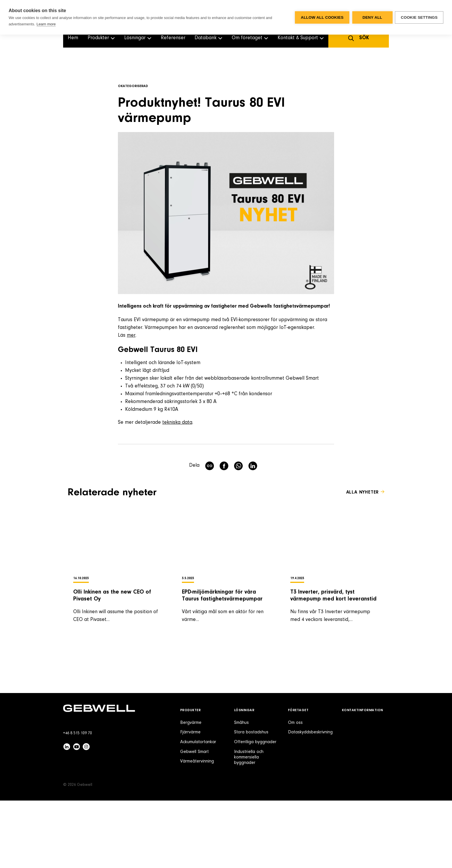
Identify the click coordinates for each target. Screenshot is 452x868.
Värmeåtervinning (197, 829)
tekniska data (177, 423)
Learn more (46, 24)
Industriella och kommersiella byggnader (249, 825)
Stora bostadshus (251, 800)
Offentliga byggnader (255, 809)
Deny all (372, 17)
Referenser (173, 38)
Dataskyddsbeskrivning (310, 800)
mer (131, 336)
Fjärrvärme (190, 800)
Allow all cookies (322, 17)
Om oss (295, 790)
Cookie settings (419, 17)
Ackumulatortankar (198, 809)
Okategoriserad (133, 86)
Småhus (241, 790)
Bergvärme (191, 790)
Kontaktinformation (362, 778)
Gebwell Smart (194, 819)
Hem (73, 38)
